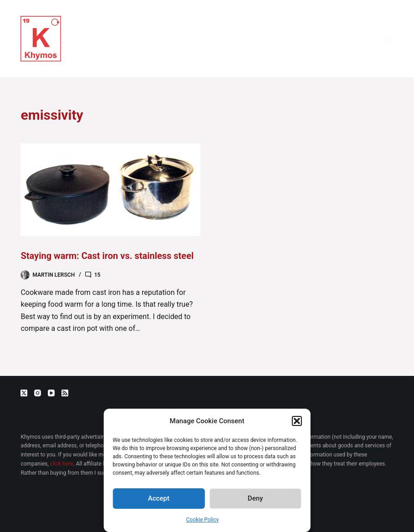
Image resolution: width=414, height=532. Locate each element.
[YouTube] (51, 393)
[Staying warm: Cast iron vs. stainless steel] (110, 190)
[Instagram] (38, 393)
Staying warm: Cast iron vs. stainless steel (107, 256)
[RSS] (65, 393)
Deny (256, 498)
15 (97, 275)
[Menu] (389, 39)
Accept (159, 498)
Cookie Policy (203, 520)
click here (62, 464)
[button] (297, 421)
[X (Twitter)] (24, 393)
